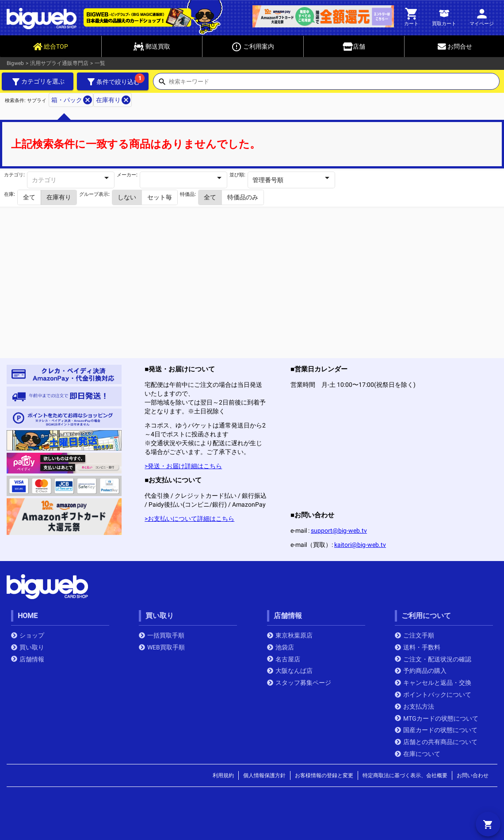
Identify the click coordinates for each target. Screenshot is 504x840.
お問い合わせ (473, 775)
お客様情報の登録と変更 (324, 775)
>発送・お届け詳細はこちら (183, 466)
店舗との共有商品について (436, 742)
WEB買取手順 (162, 647)
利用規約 (223, 775)
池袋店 (281, 647)
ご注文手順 (414, 635)
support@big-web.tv (339, 531)
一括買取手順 (162, 635)
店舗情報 (28, 659)
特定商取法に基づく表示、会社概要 (405, 775)
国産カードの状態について (436, 730)
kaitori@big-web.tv (360, 545)
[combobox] (334, 84)
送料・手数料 (418, 647)
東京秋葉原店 (290, 635)
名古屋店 (284, 659)
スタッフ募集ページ (299, 683)
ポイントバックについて (433, 695)
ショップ (28, 635)
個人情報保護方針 (264, 775)
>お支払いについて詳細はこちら (189, 519)
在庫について (418, 754)
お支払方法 (414, 706)
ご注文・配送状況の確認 (433, 659)
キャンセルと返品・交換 (433, 683)
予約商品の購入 (421, 671)
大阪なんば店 (290, 671)
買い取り (28, 647)
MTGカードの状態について (437, 718)
